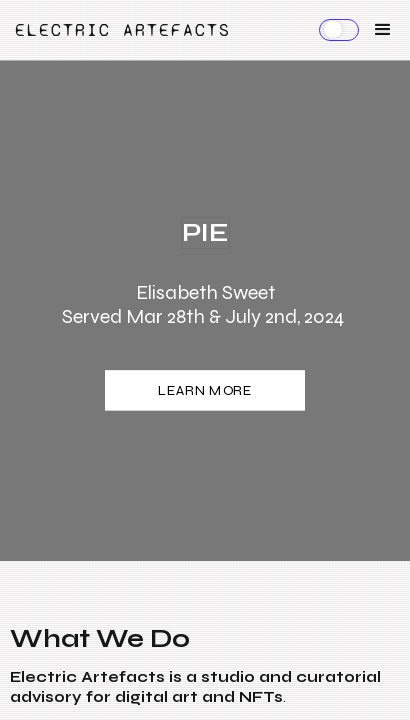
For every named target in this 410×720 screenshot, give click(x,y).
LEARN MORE (205, 391)
